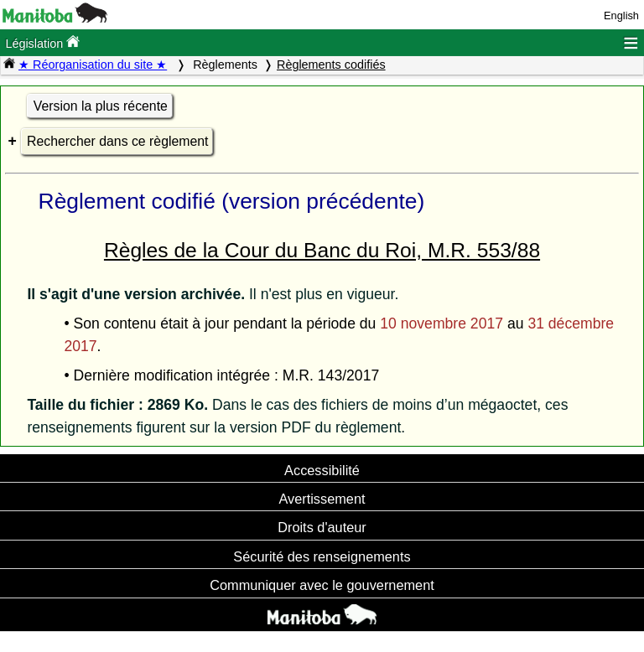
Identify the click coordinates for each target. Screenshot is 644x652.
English (621, 16)
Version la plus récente (101, 106)
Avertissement (322, 499)
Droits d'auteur (322, 527)
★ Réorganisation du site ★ (93, 65)
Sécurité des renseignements (322, 556)
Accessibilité (322, 470)
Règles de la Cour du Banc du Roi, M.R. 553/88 (322, 250)
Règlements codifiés (331, 65)
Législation (42, 42)
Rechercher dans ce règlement (117, 141)
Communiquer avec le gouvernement (322, 585)
